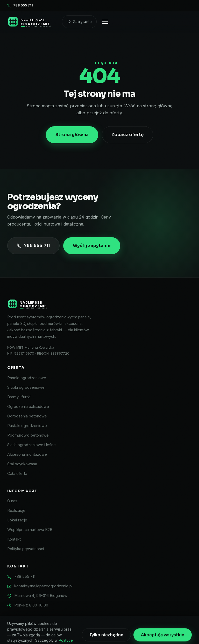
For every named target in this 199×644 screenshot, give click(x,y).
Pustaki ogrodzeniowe (27, 426)
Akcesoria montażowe (27, 454)
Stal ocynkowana (22, 464)
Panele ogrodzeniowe (27, 378)
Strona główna (72, 135)
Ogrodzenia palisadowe (28, 407)
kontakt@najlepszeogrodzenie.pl (43, 586)
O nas (12, 501)
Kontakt (14, 539)
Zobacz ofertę (127, 135)
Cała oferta (17, 474)
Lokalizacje (17, 520)
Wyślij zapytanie (92, 246)
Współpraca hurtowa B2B (30, 530)
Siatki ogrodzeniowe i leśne (31, 445)
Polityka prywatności (26, 549)
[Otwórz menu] (105, 22)
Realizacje (16, 511)
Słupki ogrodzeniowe (26, 387)
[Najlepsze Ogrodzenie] (99, 304)
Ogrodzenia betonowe (27, 416)
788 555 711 (20, 5)
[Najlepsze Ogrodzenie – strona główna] (31, 22)
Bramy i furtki (19, 397)
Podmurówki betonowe (28, 435)
